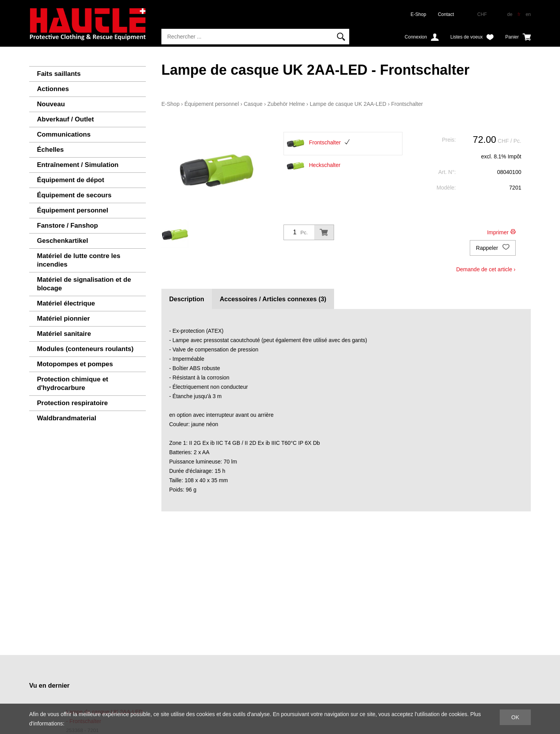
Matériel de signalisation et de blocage (84, 284)
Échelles (50, 150)
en (528, 14)
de (510, 14)
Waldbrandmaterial (66, 418)
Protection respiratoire (72, 403)
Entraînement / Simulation (78, 165)
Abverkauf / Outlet (65, 119)
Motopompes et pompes (75, 364)
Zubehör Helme (286, 104)
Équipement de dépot (71, 180)
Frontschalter (407, 104)
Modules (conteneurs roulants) (85, 349)
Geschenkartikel (62, 241)
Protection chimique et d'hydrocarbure (73, 384)
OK (515, 717)
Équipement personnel (73, 210)
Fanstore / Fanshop (67, 226)
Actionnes (53, 89)
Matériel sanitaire (64, 334)
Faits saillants (59, 74)
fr (519, 14)
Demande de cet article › (486, 269)
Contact (446, 14)
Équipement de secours (74, 195)
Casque (253, 104)
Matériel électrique (66, 303)
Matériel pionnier (63, 319)
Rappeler (493, 248)
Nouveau (51, 104)
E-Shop (418, 14)
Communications (64, 134)
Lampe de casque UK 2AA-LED (348, 104)
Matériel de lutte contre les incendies (79, 260)
